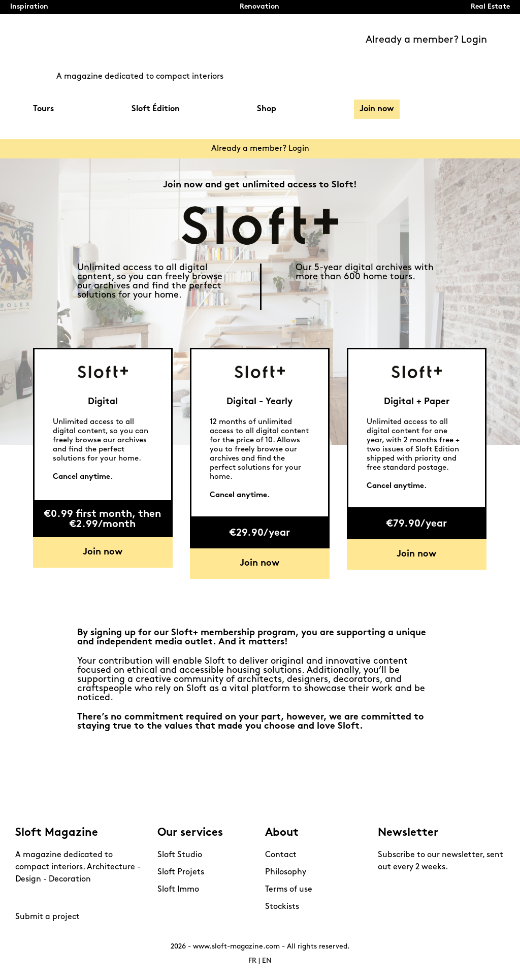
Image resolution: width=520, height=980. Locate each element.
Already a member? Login (426, 40)
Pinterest (43, 898)
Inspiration (29, 7)
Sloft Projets (181, 872)
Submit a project (47, 917)
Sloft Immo (178, 890)
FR (252, 961)
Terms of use (289, 890)
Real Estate (490, 7)
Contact (281, 855)
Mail (96, 898)
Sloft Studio (180, 855)
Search (482, 109)
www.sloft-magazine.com (236, 947)
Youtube (61, 898)
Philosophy (286, 872)
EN (267, 961)
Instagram (25, 898)
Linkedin (79, 898)
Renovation (259, 7)
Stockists (282, 907)
